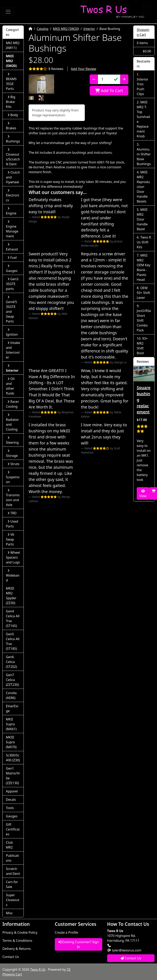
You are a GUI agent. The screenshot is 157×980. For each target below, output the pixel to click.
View (143, 494)
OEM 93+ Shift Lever (143, 293)
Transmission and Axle (13, 498)
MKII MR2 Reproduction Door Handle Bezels (143, 187)
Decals (11, 800)
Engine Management (12, 229)
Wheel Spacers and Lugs (13, 557)
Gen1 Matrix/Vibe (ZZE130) (13, 776)
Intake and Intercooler (13, 350)
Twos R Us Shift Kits (144, 242)
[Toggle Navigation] (8, 12)
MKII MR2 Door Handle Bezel (142, 219)
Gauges (12, 269)
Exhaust (12, 247)
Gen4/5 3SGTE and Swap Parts (11, 309)
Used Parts (12, 524)
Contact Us (11, 957)
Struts (13, 464)
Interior (89, 29)
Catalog (43, 29)
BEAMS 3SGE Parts (11, 82)
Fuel (12, 258)
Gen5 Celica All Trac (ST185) (13, 641)
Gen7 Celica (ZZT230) (12, 680)
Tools (10, 808)
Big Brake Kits (11, 102)
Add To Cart (109, 91)
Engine (11, 211)
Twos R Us (38, 969)
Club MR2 (9, 845)
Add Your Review (83, 69)
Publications (12, 858)
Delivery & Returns (17, 949)
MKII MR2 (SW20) (66, 29)
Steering (12, 440)
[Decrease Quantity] (94, 79)
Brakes (11, 126)
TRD (12, 513)
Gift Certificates (13, 829)
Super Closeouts (13, 900)
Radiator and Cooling (12, 422)
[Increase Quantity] (124, 79)
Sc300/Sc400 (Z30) (13, 758)
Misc (9, 913)
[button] (41, 84)
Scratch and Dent (13, 871)
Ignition (12, 332)
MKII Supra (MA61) (11, 724)
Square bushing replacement (144, 400)
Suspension (13, 477)
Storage (12, 453)
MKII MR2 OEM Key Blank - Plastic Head (144, 267)
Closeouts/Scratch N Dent (13, 157)
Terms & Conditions (17, 941)
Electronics (13, 196)
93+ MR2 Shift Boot (142, 346)
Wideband (13, 576)
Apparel (12, 791)
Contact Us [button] (131, 958)
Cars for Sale (12, 884)
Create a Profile (66, 932)
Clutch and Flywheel (13, 177)
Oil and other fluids (10, 386)
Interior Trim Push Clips (142, 87)
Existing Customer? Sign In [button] (79, 944)
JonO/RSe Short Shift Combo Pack (144, 320)
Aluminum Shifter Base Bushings (144, 157)
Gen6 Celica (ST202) (11, 662)
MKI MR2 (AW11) (13, 45)
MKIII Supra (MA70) (11, 742)
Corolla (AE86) (11, 695)
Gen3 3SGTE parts (12, 284)
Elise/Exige (12, 708)
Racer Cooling (12, 404)
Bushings (13, 139)
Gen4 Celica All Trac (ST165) (13, 618)
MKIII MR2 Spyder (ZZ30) (11, 596)
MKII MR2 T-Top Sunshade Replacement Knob (143, 119)
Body (13, 115)
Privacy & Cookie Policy (20, 932)
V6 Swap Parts (10, 539)
